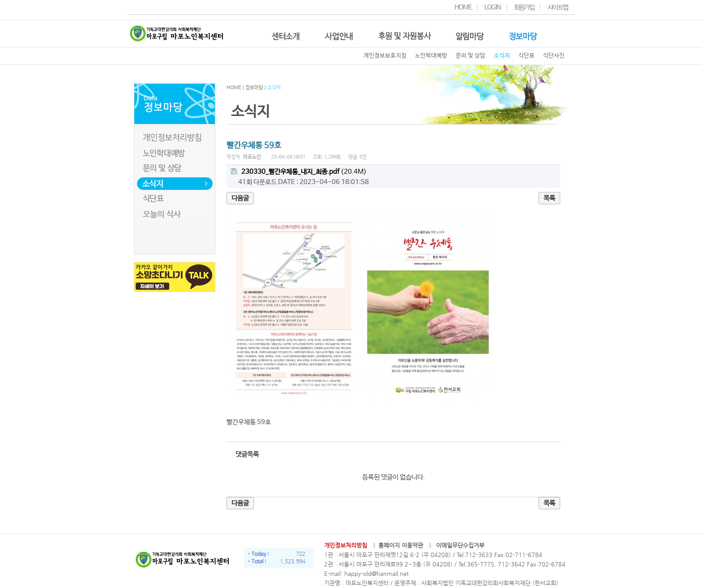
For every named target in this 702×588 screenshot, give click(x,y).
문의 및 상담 (471, 56)
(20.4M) (299, 172)
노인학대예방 (431, 56)
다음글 (240, 198)
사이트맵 (558, 4)
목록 (549, 198)
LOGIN (493, 4)
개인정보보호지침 (385, 56)
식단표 (526, 56)
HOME (463, 4)
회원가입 (524, 4)
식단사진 (554, 56)
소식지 (502, 56)
